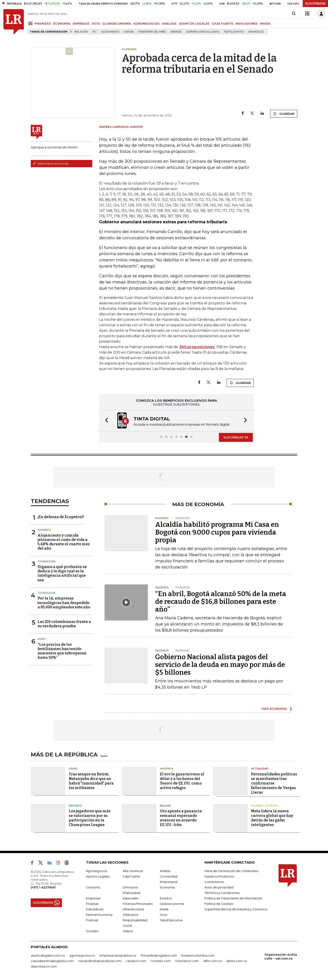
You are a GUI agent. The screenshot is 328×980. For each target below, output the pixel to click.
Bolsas (165, 806)
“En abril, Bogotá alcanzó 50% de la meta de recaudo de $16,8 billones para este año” (221, 602)
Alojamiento (110, 32)
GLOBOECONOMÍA (117, 23)
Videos (128, 931)
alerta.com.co (237, 961)
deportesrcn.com (44, 966)
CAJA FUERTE (223, 23)
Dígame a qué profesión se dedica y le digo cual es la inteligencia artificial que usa (62, 573)
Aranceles (256, 32)
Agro (42, 639)
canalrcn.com (136, 961)
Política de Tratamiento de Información (233, 898)
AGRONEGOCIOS (147, 23)
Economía (167, 887)
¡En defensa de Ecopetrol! (61, 517)
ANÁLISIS (169, 23)
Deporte (75, 806)
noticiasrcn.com (187, 961)
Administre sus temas (51, 163)
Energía (176, 32)
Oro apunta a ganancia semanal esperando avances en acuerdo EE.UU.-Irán (181, 818)
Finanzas (92, 904)
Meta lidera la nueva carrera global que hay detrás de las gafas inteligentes (272, 818)
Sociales (92, 931)
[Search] (294, 14)
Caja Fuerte (131, 876)
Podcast (92, 920)
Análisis (165, 871)
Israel (73, 769)
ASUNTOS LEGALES (194, 23)
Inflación (81, 32)
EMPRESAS (81, 23)
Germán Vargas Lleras (203, 32)
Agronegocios (96, 871)
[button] (105, 421)
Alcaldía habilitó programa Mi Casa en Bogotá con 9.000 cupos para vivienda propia (217, 532)
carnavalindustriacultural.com (100, 961)
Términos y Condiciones (222, 893)
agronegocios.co (82, 955)
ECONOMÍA (62, 23)
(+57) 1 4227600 (43, 887)
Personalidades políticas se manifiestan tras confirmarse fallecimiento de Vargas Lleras (274, 783)
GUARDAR (284, 114)
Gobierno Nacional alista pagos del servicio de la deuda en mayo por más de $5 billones (220, 665)
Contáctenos (214, 882)
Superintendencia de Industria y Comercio (236, 909)
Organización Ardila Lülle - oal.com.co (281, 956)
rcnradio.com (161, 961)
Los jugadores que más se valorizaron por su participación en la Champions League (90, 818)
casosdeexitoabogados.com (52, 961)
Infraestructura (133, 909)
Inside (164, 909)
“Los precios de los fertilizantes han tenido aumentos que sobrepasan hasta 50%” (62, 651)
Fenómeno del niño (152, 32)
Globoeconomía (172, 904)
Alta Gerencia (133, 871)
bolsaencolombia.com (198, 955)
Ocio (164, 915)
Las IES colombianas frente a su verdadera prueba (64, 624)
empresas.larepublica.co (118, 955)
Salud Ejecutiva (171, 920)
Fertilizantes (234, 32)
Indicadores (95, 909)
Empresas (93, 898)
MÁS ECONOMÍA (274, 709)
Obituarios (131, 915)
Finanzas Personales (138, 904)
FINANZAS (43, 23)
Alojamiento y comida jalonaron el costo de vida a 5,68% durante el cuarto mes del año (64, 542)
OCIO (96, 23)
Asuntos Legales (98, 876)
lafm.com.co (213, 961)
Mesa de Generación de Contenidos (231, 871)
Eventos (166, 898)
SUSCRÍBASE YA (236, 437)
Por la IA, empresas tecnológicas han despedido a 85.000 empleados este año (64, 603)
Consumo (93, 887)
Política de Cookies (219, 904)
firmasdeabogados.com (159, 955)
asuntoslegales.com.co (48, 955)
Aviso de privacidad (219, 887)
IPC (95, 32)
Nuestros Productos (219, 876)
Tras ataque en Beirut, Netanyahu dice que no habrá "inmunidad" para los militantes (91, 781)
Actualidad (260, 769)
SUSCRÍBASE (315, 3)
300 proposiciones (197, 347)
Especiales (131, 898)
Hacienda (44, 530)
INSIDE (265, 23)
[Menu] (31, 23)
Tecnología (46, 561)
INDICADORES (247, 23)
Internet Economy (265, 806)
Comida (129, 32)
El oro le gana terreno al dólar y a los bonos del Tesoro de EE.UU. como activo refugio (182, 781)
